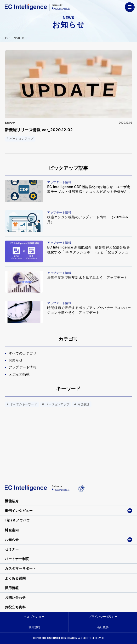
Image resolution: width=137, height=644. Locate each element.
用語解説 (83, 404)
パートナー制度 (17, 559)
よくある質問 (15, 578)
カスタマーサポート (20, 568)
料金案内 (12, 530)
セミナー (12, 549)
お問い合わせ (15, 597)
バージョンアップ (57, 404)
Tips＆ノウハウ (17, 520)
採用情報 (12, 588)
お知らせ (19, 38)
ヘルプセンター (34, 617)
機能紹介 (12, 501)
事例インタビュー (19, 511)
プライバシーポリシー (103, 617)
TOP (8, 38)
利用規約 (34, 627)
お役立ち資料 (15, 607)
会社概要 (103, 627)
